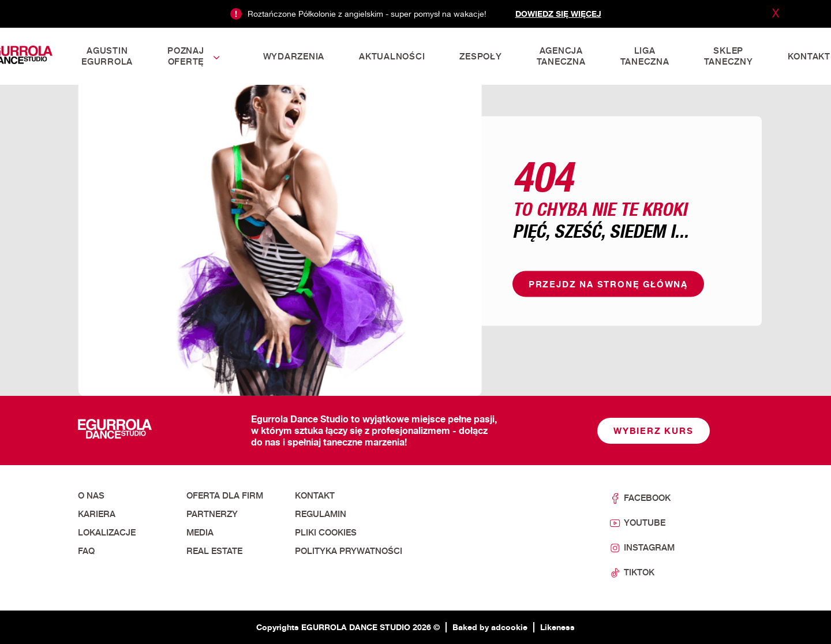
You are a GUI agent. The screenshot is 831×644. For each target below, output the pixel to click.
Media (200, 533)
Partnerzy (212, 514)
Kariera (97, 514)
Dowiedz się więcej (558, 14)
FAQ (86, 551)
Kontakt (315, 496)
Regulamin (321, 514)
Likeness (557, 627)
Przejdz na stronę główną (608, 284)
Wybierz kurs (654, 431)
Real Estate (214, 551)
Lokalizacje (107, 533)
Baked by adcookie (490, 627)
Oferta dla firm (225, 496)
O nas (91, 496)
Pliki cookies (326, 533)
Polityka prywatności (349, 551)
